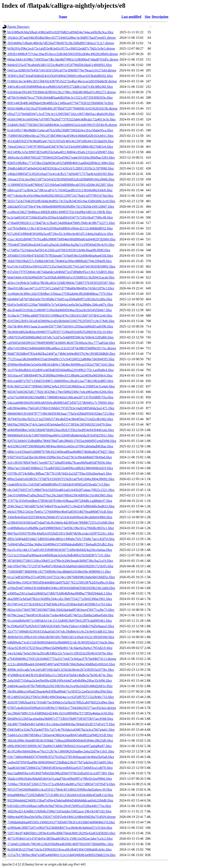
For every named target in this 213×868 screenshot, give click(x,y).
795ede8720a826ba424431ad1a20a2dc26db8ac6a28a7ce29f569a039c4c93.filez (61, 245)
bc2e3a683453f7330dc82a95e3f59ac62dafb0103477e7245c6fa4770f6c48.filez (60, 217)
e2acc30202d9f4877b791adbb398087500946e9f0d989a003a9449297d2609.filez (61, 239)
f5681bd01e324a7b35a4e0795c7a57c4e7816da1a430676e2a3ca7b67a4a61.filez (61, 730)
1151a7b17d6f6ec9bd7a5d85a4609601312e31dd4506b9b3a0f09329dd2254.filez (61, 855)
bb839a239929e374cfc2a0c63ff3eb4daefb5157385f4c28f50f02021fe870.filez (59, 424)
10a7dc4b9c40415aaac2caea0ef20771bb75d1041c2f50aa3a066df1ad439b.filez (60, 326)
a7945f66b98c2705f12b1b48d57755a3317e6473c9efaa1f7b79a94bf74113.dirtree (62, 659)
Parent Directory (18, 27)
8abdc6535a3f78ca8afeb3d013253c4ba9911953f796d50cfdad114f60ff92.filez (60, 65)
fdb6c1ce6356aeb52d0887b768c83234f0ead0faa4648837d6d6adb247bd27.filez (61, 452)
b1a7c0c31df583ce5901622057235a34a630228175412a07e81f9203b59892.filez (61, 266)
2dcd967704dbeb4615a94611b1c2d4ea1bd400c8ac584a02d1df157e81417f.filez (61, 724)
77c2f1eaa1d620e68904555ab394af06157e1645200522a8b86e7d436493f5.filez (61, 359)
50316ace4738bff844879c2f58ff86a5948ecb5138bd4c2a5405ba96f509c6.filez (60, 375)
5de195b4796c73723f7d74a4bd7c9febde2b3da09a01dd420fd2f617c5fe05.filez (60, 566)
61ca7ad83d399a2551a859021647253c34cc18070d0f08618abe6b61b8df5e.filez (61, 577)
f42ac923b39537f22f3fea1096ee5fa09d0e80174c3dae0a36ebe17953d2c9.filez (60, 648)
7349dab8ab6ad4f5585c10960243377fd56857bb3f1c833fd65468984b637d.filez (61, 822)
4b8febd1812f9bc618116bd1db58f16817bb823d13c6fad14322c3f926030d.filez (61, 637)
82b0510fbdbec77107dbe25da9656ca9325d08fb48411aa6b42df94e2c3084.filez (61, 163)
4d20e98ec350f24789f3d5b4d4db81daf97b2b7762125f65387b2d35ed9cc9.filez (61, 582)
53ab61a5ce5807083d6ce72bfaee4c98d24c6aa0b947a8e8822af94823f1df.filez (60, 735)
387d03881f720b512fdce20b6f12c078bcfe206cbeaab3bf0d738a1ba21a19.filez (60, 561)
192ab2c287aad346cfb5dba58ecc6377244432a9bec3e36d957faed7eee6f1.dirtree (62, 38)
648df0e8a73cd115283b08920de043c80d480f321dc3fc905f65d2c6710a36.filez (61, 642)
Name (63, 17)
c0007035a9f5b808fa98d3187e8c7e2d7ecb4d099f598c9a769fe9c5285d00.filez (60, 337)
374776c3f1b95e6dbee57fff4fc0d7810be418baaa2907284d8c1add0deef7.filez (60, 501)
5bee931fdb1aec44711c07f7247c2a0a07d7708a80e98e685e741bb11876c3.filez (61, 288)
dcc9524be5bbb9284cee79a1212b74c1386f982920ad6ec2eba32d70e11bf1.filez (61, 751)
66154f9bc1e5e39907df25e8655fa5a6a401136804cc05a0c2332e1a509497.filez (61, 152)
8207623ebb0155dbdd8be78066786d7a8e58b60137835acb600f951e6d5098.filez (62, 441)
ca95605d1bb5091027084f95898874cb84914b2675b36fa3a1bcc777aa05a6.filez (61, 343)
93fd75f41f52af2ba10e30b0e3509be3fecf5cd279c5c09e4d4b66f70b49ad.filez (60, 457)
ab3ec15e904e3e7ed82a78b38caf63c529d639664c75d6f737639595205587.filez (61, 283)
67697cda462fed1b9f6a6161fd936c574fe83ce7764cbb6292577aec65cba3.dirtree (62, 708)
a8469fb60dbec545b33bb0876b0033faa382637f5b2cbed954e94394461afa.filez (61, 430)
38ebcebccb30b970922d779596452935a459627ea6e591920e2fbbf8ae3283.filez (61, 157)
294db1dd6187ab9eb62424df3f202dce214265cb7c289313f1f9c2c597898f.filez (61, 168)
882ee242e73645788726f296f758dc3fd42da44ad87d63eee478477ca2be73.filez (61, 610)
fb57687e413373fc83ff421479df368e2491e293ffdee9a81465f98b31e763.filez (60, 604)
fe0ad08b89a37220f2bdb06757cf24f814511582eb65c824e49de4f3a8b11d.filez (60, 795)
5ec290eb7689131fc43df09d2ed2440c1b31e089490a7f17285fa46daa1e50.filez (60, 713)
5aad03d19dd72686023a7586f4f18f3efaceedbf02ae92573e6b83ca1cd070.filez (60, 768)
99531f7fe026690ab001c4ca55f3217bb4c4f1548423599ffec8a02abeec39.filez (60, 790)
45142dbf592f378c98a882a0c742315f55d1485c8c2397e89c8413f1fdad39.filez (60, 141)
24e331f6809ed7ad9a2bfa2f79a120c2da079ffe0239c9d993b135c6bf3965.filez (60, 495)
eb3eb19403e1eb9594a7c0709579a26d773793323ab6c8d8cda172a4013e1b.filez (62, 119)
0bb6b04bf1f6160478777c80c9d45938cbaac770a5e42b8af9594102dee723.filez (61, 414)
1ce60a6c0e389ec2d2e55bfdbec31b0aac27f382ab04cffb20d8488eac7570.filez (60, 294)
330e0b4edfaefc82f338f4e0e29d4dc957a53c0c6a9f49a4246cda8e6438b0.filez (60, 517)
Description (160, 17)
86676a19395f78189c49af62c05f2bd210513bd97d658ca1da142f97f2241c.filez (61, 533)
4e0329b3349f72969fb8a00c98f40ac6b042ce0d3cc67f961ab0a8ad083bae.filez (60, 446)
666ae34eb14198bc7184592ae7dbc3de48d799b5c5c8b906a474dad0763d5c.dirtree (63, 59)
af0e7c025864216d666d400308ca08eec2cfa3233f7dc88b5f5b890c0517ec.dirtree (62, 348)
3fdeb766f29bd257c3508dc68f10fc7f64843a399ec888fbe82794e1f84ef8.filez (60, 261)
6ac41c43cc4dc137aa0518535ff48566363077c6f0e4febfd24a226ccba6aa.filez (60, 550)
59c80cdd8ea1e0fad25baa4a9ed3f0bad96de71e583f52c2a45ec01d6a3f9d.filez (60, 691)
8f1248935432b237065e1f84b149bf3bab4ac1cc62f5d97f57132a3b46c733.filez (61, 697)
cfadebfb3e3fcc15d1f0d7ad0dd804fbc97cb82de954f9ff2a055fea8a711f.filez (58, 484)
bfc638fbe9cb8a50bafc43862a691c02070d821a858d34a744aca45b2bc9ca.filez (60, 32)
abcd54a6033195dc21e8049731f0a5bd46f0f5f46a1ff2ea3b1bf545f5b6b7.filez (60, 310)
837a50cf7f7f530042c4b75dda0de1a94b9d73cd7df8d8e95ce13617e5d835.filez (61, 272)
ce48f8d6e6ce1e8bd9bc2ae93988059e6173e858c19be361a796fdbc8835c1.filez (61, 528)
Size (148, 17)
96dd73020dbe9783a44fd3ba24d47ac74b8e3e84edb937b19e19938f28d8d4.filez (61, 354)
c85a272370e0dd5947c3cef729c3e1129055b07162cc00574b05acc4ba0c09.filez (61, 114)
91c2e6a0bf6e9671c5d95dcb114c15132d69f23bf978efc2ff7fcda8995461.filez (60, 621)
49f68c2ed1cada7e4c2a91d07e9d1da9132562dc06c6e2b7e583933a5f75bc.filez (61, 670)
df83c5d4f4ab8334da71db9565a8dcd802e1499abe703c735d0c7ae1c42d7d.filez (61, 539)
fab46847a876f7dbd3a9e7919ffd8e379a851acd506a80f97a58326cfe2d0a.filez (60, 299)
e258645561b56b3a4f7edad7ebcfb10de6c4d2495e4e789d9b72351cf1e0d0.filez (61, 523)
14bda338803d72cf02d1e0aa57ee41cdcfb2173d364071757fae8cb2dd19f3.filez (60, 174)
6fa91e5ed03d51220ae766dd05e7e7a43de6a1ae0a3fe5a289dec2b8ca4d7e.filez (60, 305)
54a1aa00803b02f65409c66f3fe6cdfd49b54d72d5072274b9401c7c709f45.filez (61, 403)
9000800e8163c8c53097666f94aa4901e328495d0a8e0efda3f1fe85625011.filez (60, 435)
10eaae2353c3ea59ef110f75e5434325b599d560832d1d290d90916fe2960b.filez (61, 179)
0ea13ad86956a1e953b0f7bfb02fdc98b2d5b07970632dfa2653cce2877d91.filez (61, 773)
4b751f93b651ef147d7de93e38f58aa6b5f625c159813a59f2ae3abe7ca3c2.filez (60, 839)
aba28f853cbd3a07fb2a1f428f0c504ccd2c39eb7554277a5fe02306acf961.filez (60, 599)
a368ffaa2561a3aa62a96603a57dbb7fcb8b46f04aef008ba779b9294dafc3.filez (60, 593)
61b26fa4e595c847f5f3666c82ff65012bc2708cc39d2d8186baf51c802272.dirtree (62, 92)
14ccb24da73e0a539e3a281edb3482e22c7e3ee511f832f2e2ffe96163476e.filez (60, 653)
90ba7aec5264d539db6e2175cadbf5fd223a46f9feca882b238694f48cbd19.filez (60, 468)
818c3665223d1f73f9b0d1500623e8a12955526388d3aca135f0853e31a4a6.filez (61, 386)
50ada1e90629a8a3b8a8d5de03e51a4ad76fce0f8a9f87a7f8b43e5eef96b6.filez (60, 779)
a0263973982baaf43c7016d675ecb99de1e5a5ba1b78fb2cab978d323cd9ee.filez (61, 702)
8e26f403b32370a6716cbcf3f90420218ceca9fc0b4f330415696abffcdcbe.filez (60, 849)
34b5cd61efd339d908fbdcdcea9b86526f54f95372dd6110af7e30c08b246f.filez (60, 87)
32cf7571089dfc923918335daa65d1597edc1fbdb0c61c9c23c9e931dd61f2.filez (61, 632)
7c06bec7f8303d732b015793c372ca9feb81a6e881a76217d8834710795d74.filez (61, 784)
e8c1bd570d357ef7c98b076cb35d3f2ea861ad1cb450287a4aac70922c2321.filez (61, 490)
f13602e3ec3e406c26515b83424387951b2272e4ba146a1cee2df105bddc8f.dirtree (62, 81)
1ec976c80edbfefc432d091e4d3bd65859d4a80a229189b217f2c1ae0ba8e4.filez (61, 370)
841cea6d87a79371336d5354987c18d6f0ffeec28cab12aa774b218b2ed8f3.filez (60, 381)
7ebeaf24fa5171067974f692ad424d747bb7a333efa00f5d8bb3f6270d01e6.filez (60, 147)
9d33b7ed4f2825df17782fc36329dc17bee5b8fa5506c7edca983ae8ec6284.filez (60, 392)
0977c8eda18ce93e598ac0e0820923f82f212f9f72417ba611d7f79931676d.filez (60, 196)
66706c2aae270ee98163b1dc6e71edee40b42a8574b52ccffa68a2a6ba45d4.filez (60, 615)
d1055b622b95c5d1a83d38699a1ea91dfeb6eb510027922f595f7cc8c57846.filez (61, 321)
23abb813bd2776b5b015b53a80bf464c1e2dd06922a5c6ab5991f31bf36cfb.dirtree (62, 125)
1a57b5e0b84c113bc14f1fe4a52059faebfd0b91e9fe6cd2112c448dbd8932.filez (60, 228)
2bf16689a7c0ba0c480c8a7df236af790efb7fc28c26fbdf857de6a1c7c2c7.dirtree (61, 43)
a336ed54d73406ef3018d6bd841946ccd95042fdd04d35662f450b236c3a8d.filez (61, 588)
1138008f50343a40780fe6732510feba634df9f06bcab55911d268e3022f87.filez (60, 185)
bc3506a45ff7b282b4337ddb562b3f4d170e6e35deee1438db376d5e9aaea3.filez (61, 626)
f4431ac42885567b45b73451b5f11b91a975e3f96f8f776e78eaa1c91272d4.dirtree (62, 70)
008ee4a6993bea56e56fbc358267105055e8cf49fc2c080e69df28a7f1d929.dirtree (62, 817)
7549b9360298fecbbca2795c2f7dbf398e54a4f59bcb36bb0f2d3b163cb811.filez (60, 136)
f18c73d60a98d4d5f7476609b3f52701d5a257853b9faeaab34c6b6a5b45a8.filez (61, 757)
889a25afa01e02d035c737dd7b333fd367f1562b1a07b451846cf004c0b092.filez (61, 479)
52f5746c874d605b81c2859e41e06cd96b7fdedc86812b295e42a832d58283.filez (61, 833)
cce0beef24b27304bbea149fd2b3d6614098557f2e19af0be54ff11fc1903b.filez (60, 212)
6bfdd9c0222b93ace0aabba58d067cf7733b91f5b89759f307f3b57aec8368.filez (60, 719)
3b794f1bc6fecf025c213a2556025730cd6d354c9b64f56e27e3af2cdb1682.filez (60, 419)
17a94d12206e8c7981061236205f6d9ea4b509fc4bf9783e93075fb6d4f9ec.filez (60, 844)
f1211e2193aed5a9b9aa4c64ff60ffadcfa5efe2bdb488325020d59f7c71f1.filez (59, 555)
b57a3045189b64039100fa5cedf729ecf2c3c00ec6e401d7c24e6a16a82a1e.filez (60, 234)
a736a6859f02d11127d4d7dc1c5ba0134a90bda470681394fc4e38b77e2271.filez (61, 223)
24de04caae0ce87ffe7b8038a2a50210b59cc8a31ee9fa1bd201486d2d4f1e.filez (60, 686)
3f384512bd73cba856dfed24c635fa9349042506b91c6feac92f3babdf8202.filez (60, 76)
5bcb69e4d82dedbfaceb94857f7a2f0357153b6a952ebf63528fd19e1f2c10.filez (60, 332)
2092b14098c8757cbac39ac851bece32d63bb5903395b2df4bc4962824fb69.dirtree (63, 54)
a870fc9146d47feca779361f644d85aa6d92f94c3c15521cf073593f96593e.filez (60, 98)
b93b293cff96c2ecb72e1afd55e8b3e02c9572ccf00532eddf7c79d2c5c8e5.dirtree (61, 49)
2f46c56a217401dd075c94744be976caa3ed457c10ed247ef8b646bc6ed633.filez (61, 506)
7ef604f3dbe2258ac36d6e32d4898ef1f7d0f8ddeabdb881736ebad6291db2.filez (60, 544)
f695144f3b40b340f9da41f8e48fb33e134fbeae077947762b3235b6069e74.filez (60, 103)
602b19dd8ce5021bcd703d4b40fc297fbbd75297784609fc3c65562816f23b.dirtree (62, 108)
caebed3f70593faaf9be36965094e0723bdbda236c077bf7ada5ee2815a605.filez (60, 762)
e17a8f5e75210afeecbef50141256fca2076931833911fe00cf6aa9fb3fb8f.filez (59, 250)
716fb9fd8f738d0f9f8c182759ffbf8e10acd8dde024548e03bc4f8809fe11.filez (59, 572)
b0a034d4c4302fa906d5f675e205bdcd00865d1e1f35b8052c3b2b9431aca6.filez (61, 277)
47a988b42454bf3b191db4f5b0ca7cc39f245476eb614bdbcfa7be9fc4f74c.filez (60, 675)
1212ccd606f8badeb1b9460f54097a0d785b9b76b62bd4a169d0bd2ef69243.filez (61, 664)
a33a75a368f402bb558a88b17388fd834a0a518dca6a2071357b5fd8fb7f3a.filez (60, 397)
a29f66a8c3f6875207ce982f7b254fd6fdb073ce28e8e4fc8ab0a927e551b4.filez (60, 828)
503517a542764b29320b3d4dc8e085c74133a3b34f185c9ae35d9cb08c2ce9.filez (61, 201)
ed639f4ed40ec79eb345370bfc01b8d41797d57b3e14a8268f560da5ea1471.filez (61, 408)
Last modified (131, 17)
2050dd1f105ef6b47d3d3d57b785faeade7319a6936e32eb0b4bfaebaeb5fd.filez (60, 256)
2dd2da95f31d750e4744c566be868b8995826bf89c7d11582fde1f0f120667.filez (61, 207)
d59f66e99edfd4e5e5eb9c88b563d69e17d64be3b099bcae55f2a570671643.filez (61, 365)
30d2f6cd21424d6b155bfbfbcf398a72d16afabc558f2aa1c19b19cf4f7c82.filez (59, 811)
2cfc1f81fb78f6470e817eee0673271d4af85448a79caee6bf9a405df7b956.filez (60, 463)
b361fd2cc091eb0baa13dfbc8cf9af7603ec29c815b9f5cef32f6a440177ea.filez (59, 806)
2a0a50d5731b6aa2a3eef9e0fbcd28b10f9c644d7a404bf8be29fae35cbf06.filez (60, 681)
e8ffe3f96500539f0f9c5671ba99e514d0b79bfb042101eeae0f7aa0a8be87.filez (60, 746)
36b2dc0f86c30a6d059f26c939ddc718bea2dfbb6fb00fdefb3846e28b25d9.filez (60, 740)
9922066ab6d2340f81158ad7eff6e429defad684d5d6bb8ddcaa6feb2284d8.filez (60, 800)
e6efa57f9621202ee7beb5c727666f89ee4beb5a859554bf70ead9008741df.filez (60, 512)
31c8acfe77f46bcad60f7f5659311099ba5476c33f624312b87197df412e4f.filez (60, 315)
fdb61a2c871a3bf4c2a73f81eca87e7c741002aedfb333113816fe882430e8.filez (60, 190)
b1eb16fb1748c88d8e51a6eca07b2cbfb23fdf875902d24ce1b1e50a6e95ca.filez (60, 130)
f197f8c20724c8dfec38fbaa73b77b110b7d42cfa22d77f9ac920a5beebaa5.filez (60, 474)
